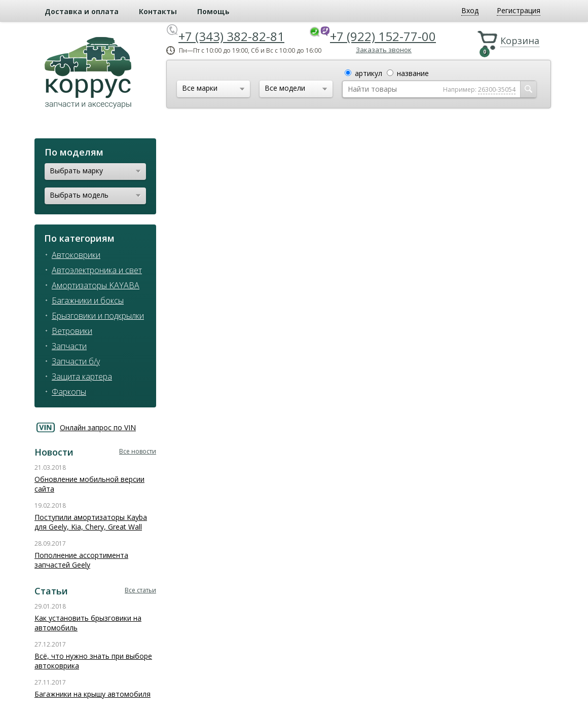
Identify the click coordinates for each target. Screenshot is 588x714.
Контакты (158, 11)
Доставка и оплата (82, 11)
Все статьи (140, 590)
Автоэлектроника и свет (97, 270)
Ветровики (72, 331)
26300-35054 (497, 89)
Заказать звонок (384, 50)
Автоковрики (76, 255)
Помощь (213, 11)
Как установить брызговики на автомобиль (88, 623)
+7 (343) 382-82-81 (231, 36)
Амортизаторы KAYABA (96, 285)
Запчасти (69, 346)
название (413, 73)
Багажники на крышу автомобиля (93, 694)
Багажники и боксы (88, 300)
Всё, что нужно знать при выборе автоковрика (93, 661)
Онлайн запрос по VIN (98, 427)
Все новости (138, 451)
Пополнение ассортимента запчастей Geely (81, 560)
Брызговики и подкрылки (98, 316)
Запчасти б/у (76, 361)
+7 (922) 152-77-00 (383, 36)
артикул (369, 73)
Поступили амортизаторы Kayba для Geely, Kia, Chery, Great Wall (91, 522)
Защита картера (82, 377)
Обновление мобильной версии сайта (89, 484)
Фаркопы (69, 392)
